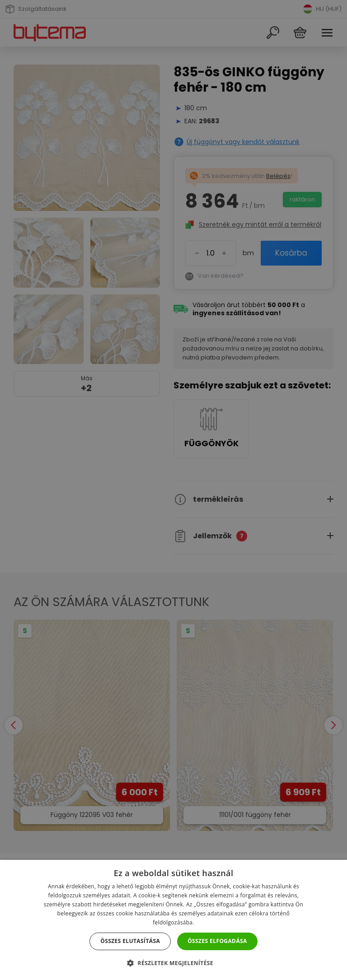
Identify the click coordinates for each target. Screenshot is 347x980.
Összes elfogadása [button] (217, 941)
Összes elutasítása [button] (130, 941)
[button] (173, 963)
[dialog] (173, 490)
